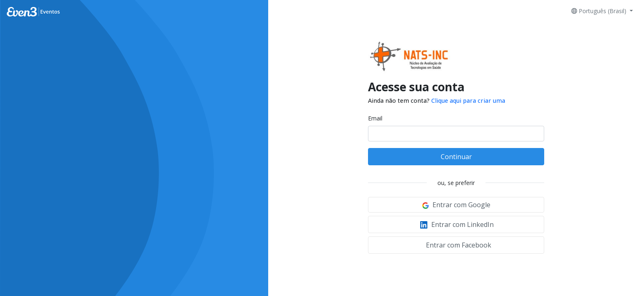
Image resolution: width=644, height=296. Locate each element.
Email (375, 118)
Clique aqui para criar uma (468, 101)
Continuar (456, 157)
